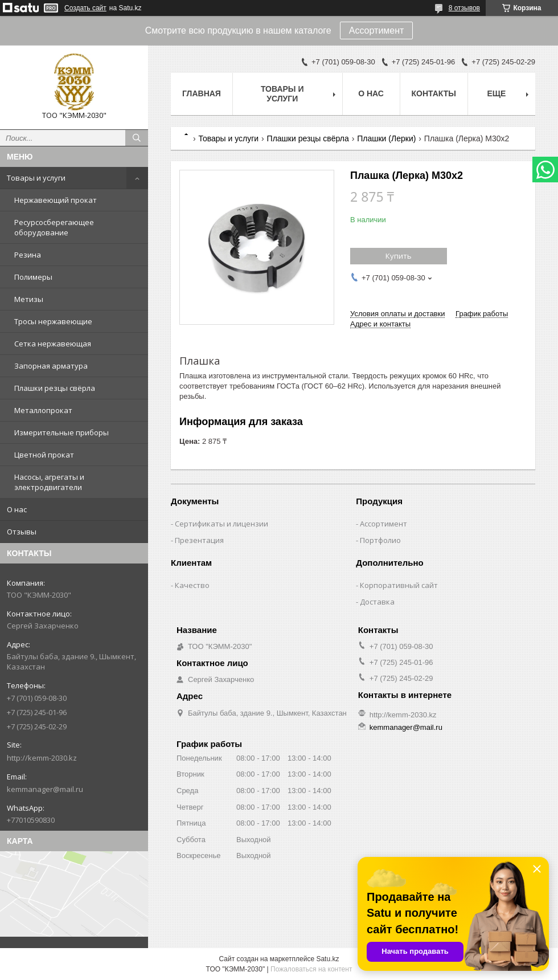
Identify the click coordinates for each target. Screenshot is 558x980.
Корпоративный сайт (399, 585)
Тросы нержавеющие (53, 321)
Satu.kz (327, 959)
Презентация (199, 540)
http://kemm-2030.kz (42, 758)
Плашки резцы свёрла (55, 388)
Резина (28, 255)
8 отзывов (464, 8)
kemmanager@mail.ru (45, 789)
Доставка (377, 602)
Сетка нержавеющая (53, 344)
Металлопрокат (43, 410)
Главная (202, 93)
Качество (192, 585)
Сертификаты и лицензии (221, 524)
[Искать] (137, 138)
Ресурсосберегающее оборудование (54, 227)
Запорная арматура (51, 366)
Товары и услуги (36, 178)
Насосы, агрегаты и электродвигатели (49, 482)
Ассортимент (377, 30)
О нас (17, 509)
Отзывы (22, 532)
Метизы (29, 299)
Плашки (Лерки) (386, 138)
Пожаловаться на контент (311, 969)
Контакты (434, 93)
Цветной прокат (44, 455)
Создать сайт (85, 8)
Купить (399, 256)
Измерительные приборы (61, 432)
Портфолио (380, 540)
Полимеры (33, 277)
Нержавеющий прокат (56, 200)
